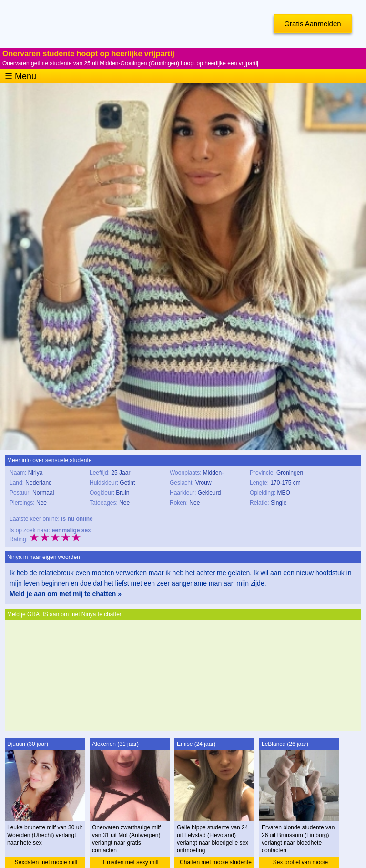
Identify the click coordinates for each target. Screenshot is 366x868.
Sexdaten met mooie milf (46, 862)
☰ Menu (20, 76)
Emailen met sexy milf (131, 862)
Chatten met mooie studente (216, 862)
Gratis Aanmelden (312, 24)
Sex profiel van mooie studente (300, 863)
